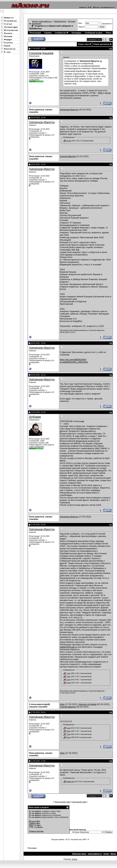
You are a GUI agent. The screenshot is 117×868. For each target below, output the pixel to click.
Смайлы (32, 823)
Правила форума (36, 831)
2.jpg (68, 676)
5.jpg (68, 728)
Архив (106, 854)
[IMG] (31, 825)
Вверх (113, 854)
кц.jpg (69, 141)
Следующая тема (79, 802)
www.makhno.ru (95, 854)
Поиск (109, 33)
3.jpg (68, 680)
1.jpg (68, 673)
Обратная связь (79, 854)
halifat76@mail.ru (68, 647)
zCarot (74, 859)
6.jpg (68, 731)
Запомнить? (106, 24)
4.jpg (68, 683)
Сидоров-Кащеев (41, 53)
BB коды (33, 821)
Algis (62, 704)
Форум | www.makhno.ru (42, 21)
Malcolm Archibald (88, 704)
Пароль (81, 27)
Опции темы (83, 44)
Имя (80, 23)
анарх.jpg (70, 781)
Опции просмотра (101, 44)
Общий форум (60, 21)
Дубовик (35, 417)
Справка (48, 33)
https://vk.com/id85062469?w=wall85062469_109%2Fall (74, 361)
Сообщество (61, 33)
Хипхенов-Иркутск (69, 110)
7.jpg (68, 734)
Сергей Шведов (68, 156)
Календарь (76, 33)
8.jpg (68, 737)
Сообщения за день (94, 33)
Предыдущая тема (62, 802)
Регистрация (35, 33)
